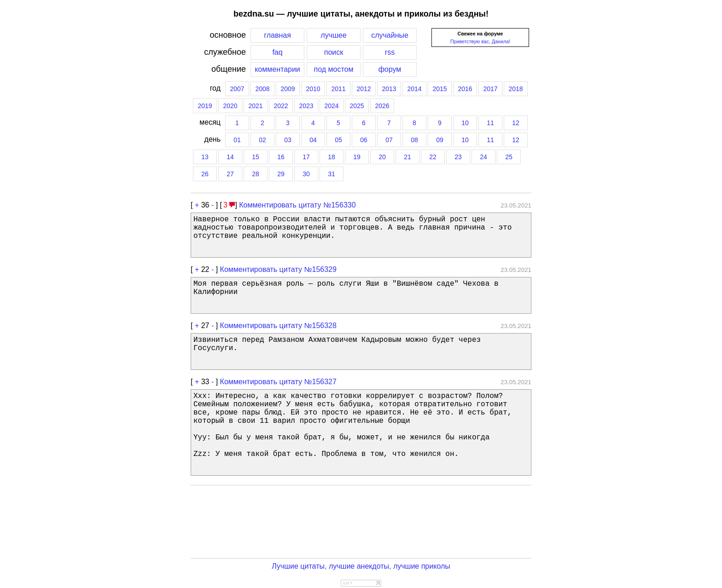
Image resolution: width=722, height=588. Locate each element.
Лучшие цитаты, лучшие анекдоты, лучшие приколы (361, 566)
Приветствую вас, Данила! (480, 41)
